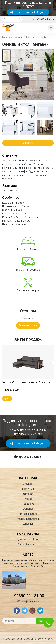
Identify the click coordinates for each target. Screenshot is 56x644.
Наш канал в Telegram (28, 12)
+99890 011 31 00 (45, 19)
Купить (7, 398)
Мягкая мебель (28, 514)
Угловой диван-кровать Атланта (26, 382)
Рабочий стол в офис (37, 37)
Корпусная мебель (28, 519)
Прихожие (28, 504)
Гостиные (28, 489)
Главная (6, 37)
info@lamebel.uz (28, 601)
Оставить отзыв (28, 325)
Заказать (28, 143)
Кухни (28, 499)
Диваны (28, 524)
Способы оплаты (28, 545)
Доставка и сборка (28, 540)
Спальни (28, 484)
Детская (28, 494)
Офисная (18, 37)
